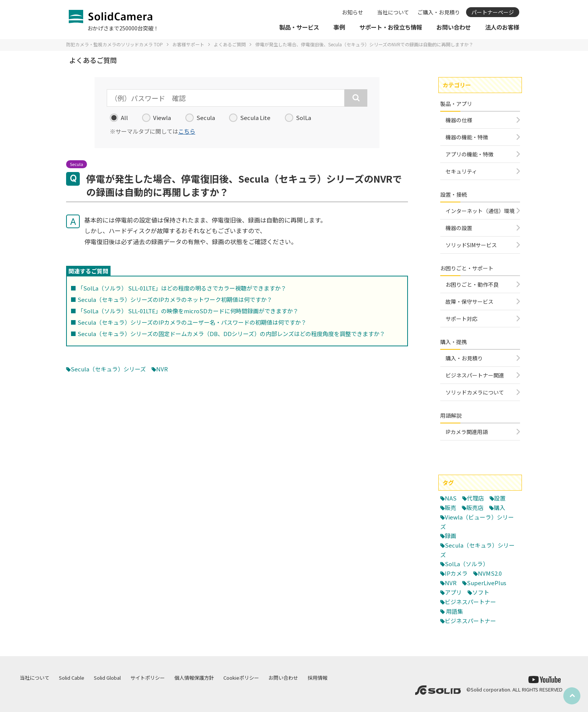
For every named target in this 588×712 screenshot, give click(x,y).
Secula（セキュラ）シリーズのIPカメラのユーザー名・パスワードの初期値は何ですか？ (192, 322)
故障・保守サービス (469, 302)
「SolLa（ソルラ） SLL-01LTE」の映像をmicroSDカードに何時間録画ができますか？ (188, 311)
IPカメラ (456, 573)
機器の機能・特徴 (467, 137)
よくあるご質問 (230, 44)
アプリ (453, 592)
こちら (187, 131)
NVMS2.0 (490, 573)
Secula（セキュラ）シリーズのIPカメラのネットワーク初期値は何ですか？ (175, 299)
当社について (393, 12)
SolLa (298, 118)
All (119, 118)
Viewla (156, 118)
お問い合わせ (283, 678)
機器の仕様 (459, 120)
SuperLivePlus (487, 583)
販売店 (475, 508)
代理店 (475, 498)
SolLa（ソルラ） (467, 564)
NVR (162, 369)
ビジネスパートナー (470, 602)
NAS (451, 498)
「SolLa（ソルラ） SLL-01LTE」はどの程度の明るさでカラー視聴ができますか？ (182, 288)
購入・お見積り (464, 358)
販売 (450, 508)
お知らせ (352, 12)
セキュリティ (461, 171)
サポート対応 (462, 319)
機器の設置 (459, 228)
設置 (500, 498)
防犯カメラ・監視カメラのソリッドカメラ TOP (115, 44)
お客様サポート (188, 44)
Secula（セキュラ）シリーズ (108, 369)
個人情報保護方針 (194, 678)
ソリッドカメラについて (475, 392)
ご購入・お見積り (439, 12)
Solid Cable (72, 678)
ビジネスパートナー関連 (475, 375)
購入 (499, 508)
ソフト (481, 592)
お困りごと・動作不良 (472, 284)
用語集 (454, 611)
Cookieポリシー (241, 678)
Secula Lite (250, 118)
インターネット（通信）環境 (480, 211)
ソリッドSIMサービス (471, 245)
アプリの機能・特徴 (469, 154)
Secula (200, 118)
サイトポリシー (148, 678)
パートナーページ (493, 12)
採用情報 (318, 678)
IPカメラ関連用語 (467, 432)
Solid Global (107, 678)
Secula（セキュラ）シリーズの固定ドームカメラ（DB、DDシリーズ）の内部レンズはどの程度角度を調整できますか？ (231, 334)
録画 (450, 536)
